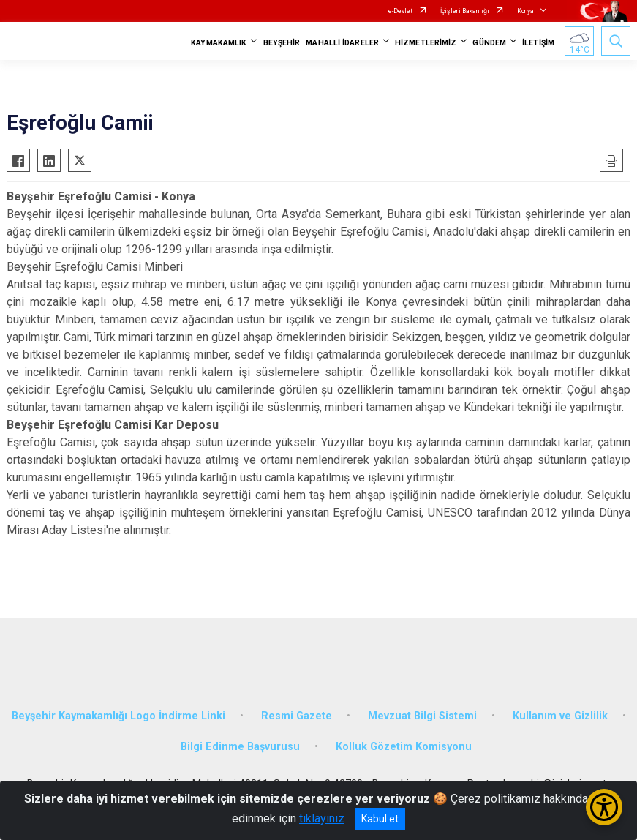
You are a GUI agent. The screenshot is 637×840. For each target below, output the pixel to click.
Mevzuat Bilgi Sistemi (422, 716)
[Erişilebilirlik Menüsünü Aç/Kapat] (604, 807)
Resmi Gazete (297, 716)
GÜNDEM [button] (489, 43)
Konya (525, 11)
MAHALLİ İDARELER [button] (342, 43)
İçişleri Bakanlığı (465, 11)
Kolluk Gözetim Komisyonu (404, 747)
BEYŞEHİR (282, 43)
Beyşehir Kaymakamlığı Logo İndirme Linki (118, 716)
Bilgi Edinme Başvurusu (240, 747)
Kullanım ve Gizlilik (560, 716)
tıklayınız (322, 818)
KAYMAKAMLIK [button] (219, 43)
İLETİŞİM (538, 43)
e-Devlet (400, 11)
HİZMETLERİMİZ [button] (426, 43)
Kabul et (380, 819)
